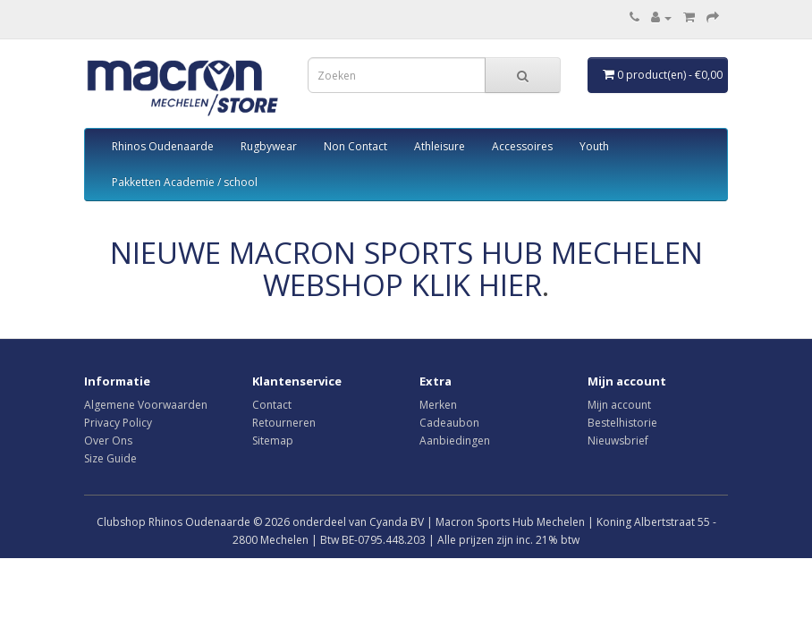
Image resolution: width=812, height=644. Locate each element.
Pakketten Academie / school (185, 182)
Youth (594, 146)
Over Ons (108, 441)
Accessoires (522, 146)
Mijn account (619, 405)
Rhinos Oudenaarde (163, 146)
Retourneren (284, 423)
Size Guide (110, 458)
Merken (438, 405)
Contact (272, 405)
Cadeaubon (449, 423)
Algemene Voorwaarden (146, 405)
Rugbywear (269, 146)
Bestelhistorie (622, 423)
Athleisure (440, 146)
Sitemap (273, 441)
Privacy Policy (118, 423)
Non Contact (355, 146)
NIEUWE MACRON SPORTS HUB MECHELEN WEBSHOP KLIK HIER (406, 269)
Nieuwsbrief (618, 441)
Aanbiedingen (455, 441)
